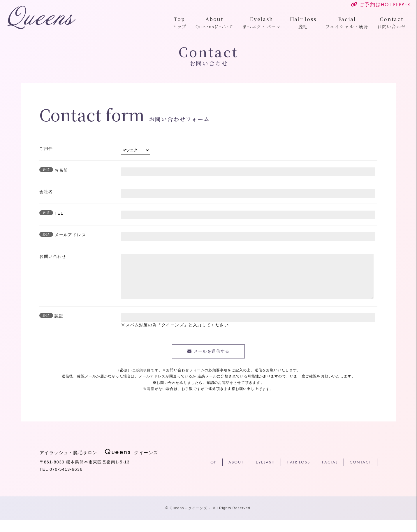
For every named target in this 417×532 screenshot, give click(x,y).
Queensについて (200, 23)
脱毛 (289, 23)
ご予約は (366, 4)
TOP (212, 474)
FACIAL (330, 474)
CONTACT (361, 474)
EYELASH (265, 474)
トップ (165, 23)
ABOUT (236, 474)
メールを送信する (212, 363)
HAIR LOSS (298, 474)
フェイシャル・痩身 (333, 23)
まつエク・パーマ (247, 23)
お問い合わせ (377, 23)
